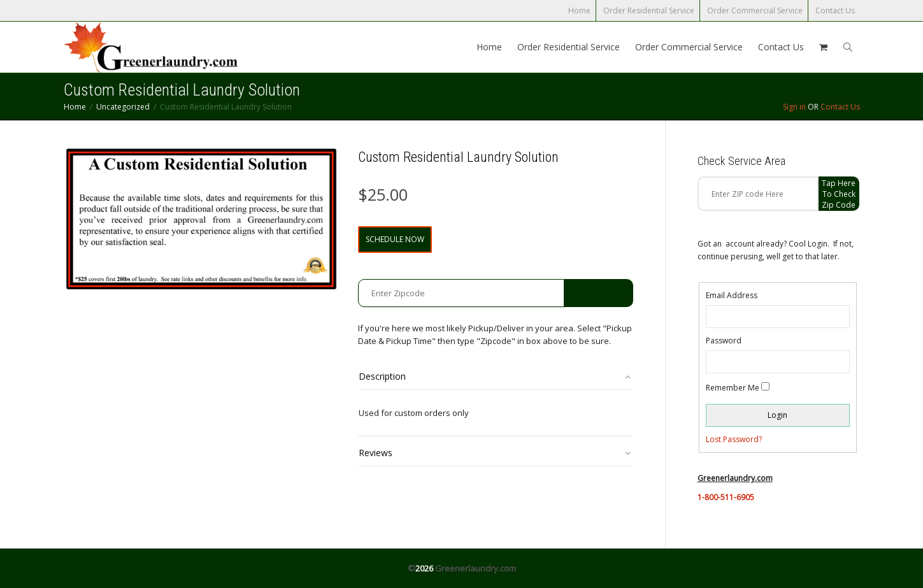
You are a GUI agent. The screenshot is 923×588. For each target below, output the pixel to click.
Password (724, 341)
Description (382, 376)
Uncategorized (123, 107)
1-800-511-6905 (726, 497)
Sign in (794, 107)
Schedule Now (395, 239)
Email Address (732, 295)
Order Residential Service (649, 11)
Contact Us (835, 11)
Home (579, 11)
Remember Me (733, 388)
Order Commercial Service (755, 11)
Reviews (376, 453)
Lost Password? (734, 439)
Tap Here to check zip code (839, 194)
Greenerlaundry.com (476, 568)
